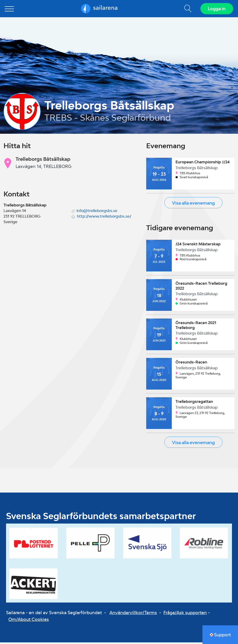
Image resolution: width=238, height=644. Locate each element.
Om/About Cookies (29, 621)
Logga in (216, 9)
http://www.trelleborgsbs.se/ (104, 218)
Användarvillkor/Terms (133, 614)
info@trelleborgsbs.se (97, 212)
